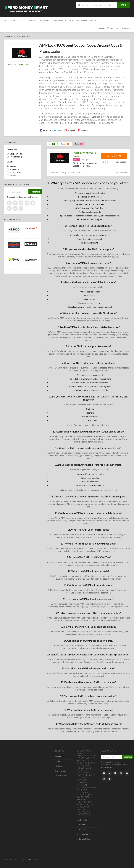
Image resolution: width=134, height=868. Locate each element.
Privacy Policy (60, 776)
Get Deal (114, 156)
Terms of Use (61, 771)
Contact (58, 761)
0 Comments (121, 173)
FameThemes (35, 859)
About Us (59, 757)
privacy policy (107, 767)
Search (123, 5)
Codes (65, 144)
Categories (10, 21)
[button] (46, 130)
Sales (79, 144)
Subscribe (35, 192)
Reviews (33, 21)
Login (126, 28)
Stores (22, 21)
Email (80, 173)
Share (72, 173)
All (52, 144)
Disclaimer (59, 766)
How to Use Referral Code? (83, 21)
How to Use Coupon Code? (53, 21)
